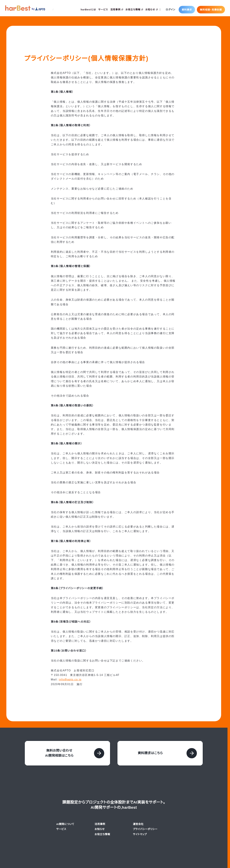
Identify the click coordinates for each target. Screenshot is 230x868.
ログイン (170, 10)
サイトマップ (140, 821)
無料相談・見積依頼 (211, 10)
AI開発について (65, 810)
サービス (103, 10)
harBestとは (88, 10)
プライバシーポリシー (145, 815)
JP (50, 10)
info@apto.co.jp (71, 666)
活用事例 (117, 10)
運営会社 (138, 810)
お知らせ (151, 10)
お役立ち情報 (134, 10)
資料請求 (187, 10)
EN (57, 10)
